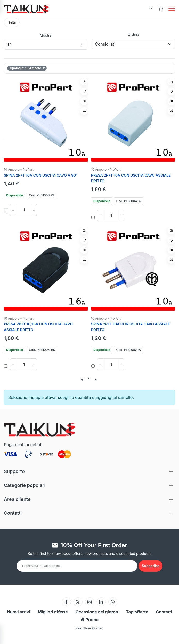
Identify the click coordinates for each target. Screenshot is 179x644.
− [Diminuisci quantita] (13, 210)
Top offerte (137, 612)
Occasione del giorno (97, 612)
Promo (90, 620)
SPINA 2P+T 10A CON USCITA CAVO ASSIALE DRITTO (131, 327)
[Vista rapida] (84, 101)
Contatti (164, 612)
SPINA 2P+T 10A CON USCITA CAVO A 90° (41, 175)
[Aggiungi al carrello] (84, 82)
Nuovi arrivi (19, 612)
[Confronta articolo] (84, 111)
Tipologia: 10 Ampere (27, 68)
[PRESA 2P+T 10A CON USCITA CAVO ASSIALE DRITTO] (133, 120)
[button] (172, 9)
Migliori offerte (53, 612)
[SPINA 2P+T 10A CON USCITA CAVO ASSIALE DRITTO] (133, 269)
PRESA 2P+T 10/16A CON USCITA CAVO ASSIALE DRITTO (38, 327)
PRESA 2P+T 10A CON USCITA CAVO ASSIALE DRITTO (131, 178)
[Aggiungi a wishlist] (84, 91)
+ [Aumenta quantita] (34, 210)
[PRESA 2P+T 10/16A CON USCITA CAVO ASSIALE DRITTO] (46, 269)
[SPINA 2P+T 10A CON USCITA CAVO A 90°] (46, 120)
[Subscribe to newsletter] (150, 566)
